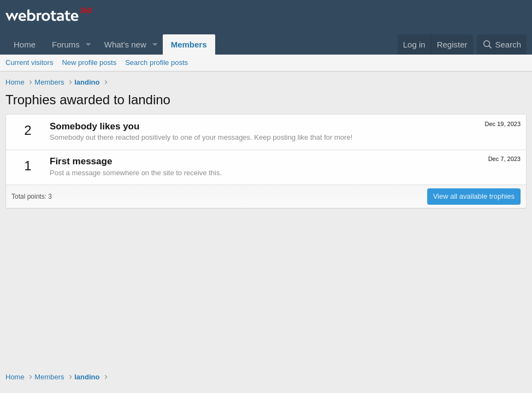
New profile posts (89, 62)
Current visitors (29, 62)
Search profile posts (156, 62)
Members (189, 44)
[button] (88, 44)
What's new (125, 44)
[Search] (502, 44)
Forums (66, 44)
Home (25, 44)
